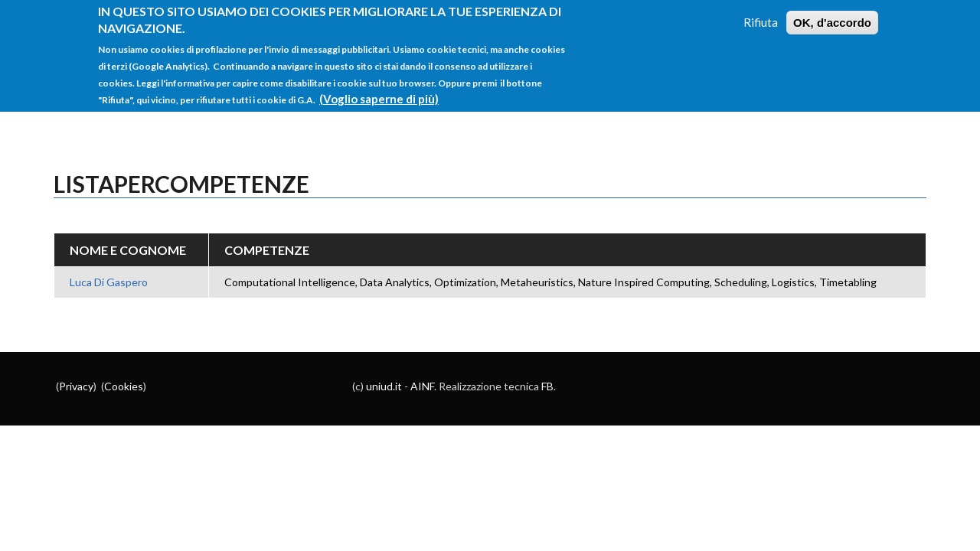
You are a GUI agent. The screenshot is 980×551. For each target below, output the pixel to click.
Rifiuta (761, 13)
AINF (422, 386)
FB (547, 386)
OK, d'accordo (832, 13)
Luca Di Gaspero (109, 282)
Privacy (76, 386)
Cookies (124, 386)
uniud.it (384, 386)
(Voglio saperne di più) (379, 90)
